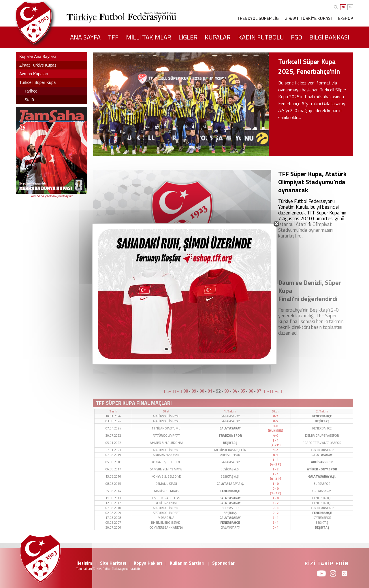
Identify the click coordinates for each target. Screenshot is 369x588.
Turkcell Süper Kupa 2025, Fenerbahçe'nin (309, 66)
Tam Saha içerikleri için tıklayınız (52, 196)
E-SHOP (346, 18)
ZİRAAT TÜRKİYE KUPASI (308, 18)
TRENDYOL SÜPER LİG (258, 18)
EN (350, 7)
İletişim (84, 563)
